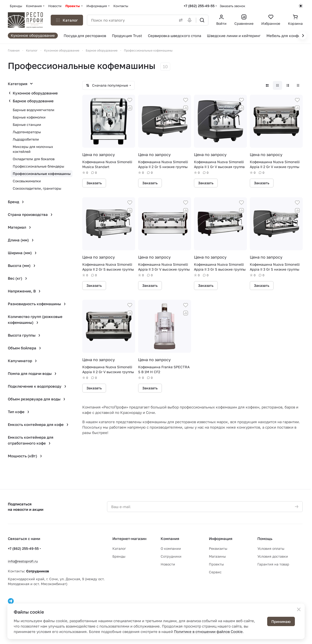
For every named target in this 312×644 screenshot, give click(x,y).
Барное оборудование (33, 101)
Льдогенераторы (27, 132)
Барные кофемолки (29, 117)
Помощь (265, 539)
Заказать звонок (232, 6)
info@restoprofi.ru (23, 561)
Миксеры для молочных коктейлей (33, 149)
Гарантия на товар (273, 564)
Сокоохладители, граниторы (37, 188)
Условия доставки (273, 556)
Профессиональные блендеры (38, 166)
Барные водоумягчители (34, 110)
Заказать (94, 183)
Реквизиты (218, 548)
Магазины (217, 556)
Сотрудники (171, 556)
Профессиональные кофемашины (42, 174)
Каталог (119, 548)
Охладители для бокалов (34, 159)
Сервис (215, 572)
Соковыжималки (27, 181)
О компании (171, 548)
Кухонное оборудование (35, 93)
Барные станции (27, 125)
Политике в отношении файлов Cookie (208, 631)
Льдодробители (26, 139)
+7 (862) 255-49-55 (199, 6)
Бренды (119, 556)
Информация (221, 539)
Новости (168, 564)
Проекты (216, 564)
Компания (170, 539)
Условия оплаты (271, 548)
